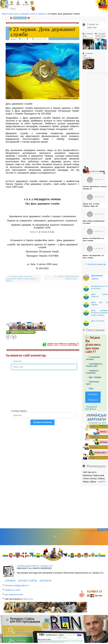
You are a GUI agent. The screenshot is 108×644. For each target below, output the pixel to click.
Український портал (10, 14)
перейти (101, 482)
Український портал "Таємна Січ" (35, 566)
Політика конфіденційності (17, 585)
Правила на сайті (12, 590)
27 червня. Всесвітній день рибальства (66, 278)
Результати (93, 400)
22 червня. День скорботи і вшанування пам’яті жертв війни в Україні (21, 279)
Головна (10, 581)
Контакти (45, 581)
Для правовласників (14, 594)
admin (15, 39)
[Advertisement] (42, 302)
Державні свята (28, 14)
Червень (42, 14)
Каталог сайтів (27, 581)
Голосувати (93, 394)
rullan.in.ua (28, 599)
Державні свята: (97, 277)
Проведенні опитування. (91, 408)
